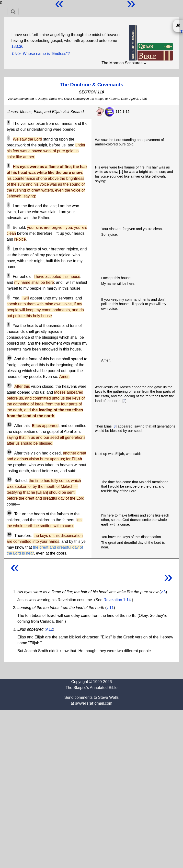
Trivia (16, 54)
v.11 (110, 608)
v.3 (163, 592)
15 (9, 513)
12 (9, 425)
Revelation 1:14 (117, 600)
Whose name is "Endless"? (46, 54)
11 (9, 385)
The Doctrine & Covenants (91, 84)
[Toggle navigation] (13, 12)
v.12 (50, 629)
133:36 (17, 46)
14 (9, 479)
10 (9, 358)
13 (9, 452)
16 (9, 534)
